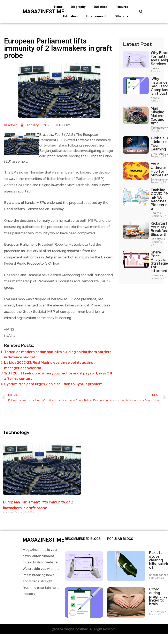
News (154, 68)
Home (58, 7)
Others (121, 16)
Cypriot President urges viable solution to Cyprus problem (53, 384)
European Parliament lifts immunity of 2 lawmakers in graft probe (38, 505)
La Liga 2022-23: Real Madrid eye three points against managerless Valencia (49, 365)
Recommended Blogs (83, 539)
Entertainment (96, 16)
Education (70, 16)
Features (122, 7)
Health (155, 213)
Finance (156, 275)
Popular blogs (120, 539)
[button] (141, 12)
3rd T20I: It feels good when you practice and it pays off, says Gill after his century (58, 376)
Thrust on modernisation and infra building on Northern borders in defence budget (58, 354)
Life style (157, 239)
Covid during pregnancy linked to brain (158, 595)
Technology (158, 128)
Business (101, 7)
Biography (78, 7)
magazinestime (33, 12)
